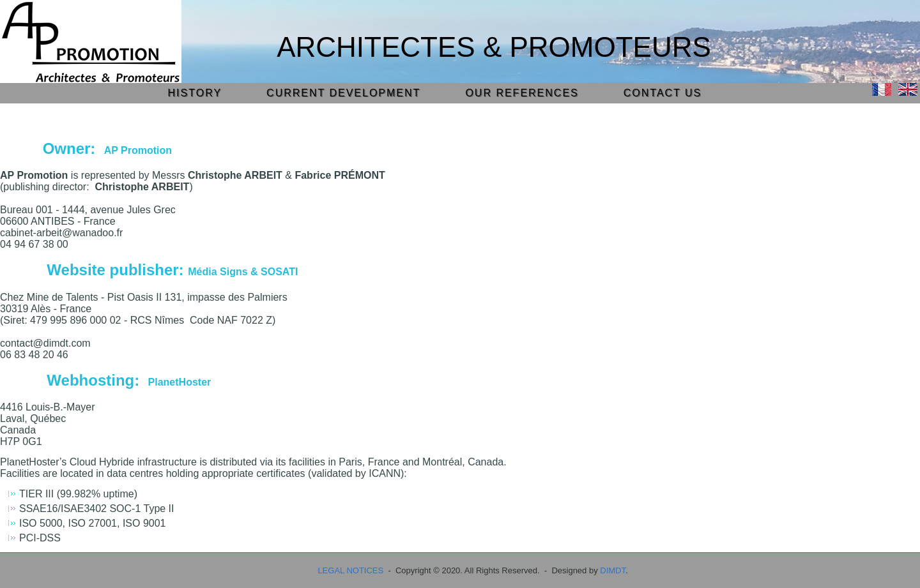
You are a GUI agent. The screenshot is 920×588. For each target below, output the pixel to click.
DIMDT (613, 570)
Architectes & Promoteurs (494, 47)
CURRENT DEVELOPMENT (343, 93)
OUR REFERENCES (522, 93)
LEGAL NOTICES (350, 570)
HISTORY (195, 93)
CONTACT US (663, 93)
